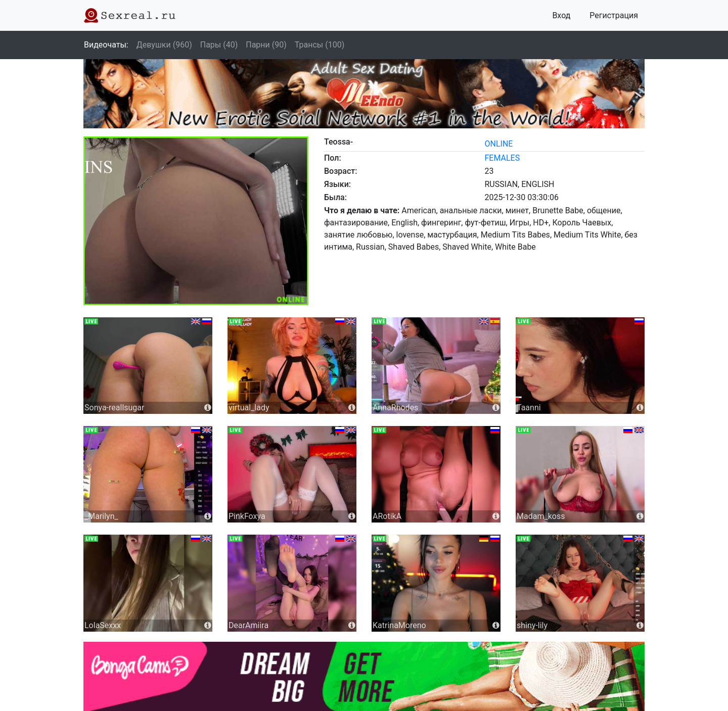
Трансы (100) (320, 45)
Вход (561, 15)
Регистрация (614, 15)
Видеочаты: (106, 45)
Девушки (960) (164, 45)
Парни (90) (266, 45)
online (499, 144)
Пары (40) (219, 45)
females (503, 158)
